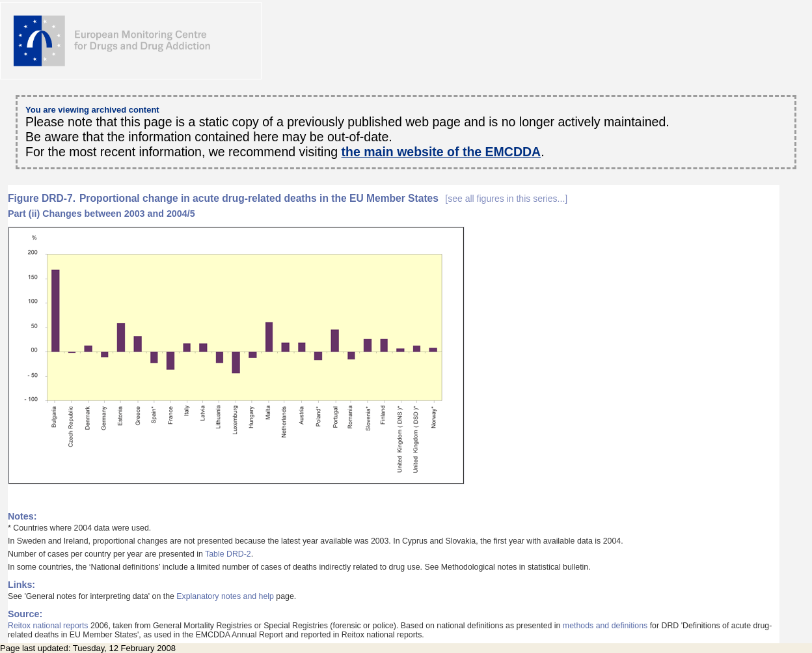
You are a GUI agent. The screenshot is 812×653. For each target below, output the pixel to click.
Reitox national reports (48, 626)
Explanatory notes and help (225, 596)
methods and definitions (605, 626)
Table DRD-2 (228, 554)
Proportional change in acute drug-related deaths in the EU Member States (323, 198)
